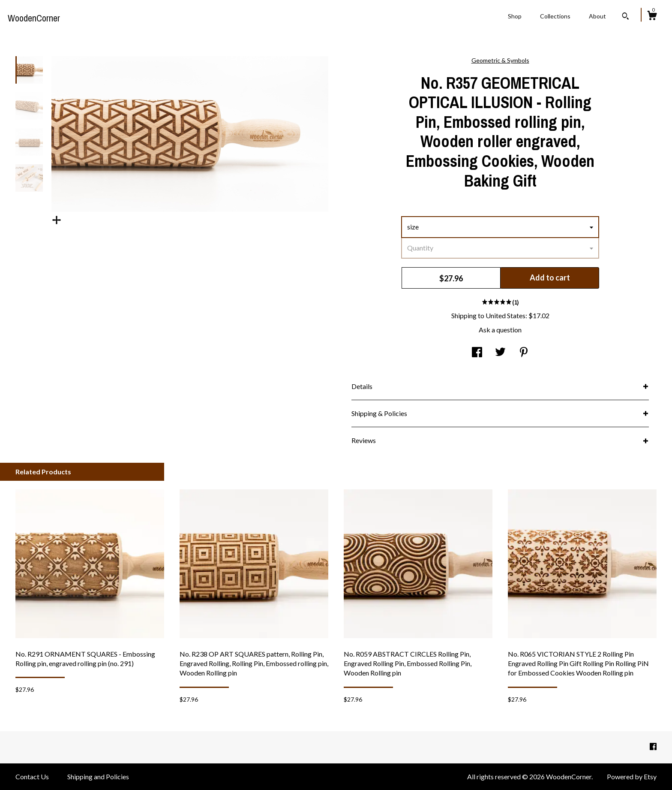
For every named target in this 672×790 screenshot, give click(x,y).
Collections (555, 16)
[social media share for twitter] (500, 353)
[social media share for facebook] (477, 353)
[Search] (625, 17)
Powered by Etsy (632, 776)
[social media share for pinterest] (524, 353)
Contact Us (32, 776)
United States (505, 315)
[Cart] (652, 17)
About (597, 16)
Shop (515, 16)
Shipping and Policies (98, 776)
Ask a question (500, 330)
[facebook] (653, 746)
